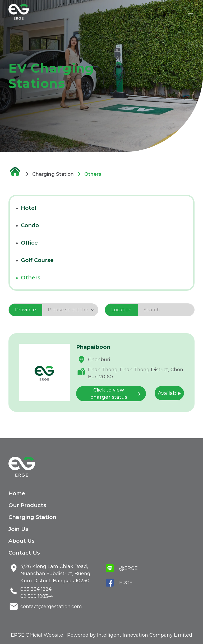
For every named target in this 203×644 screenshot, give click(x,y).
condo (30, 225)
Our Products (27, 505)
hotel (29, 208)
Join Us (18, 529)
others (31, 278)
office (29, 243)
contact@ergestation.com (51, 607)
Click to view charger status (117, 393)
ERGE (126, 583)
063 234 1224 (36, 589)
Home (17, 493)
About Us (22, 541)
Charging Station (32, 517)
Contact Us (24, 553)
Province (26, 310)
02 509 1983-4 (37, 596)
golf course (37, 260)
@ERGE (128, 568)
